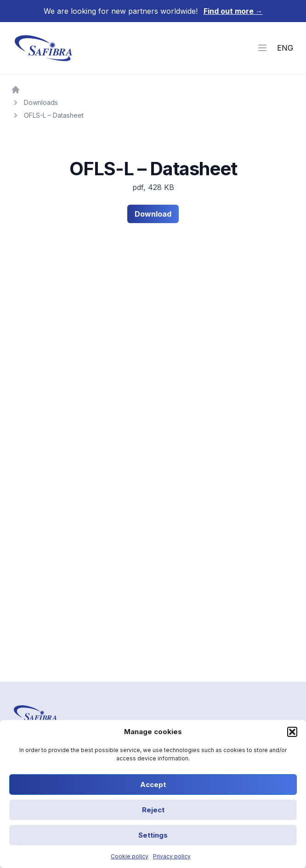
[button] (292, 732)
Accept (153, 785)
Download (153, 214)
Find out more (233, 11)
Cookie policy (130, 856)
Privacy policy (172, 856)
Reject (153, 810)
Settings (153, 835)
